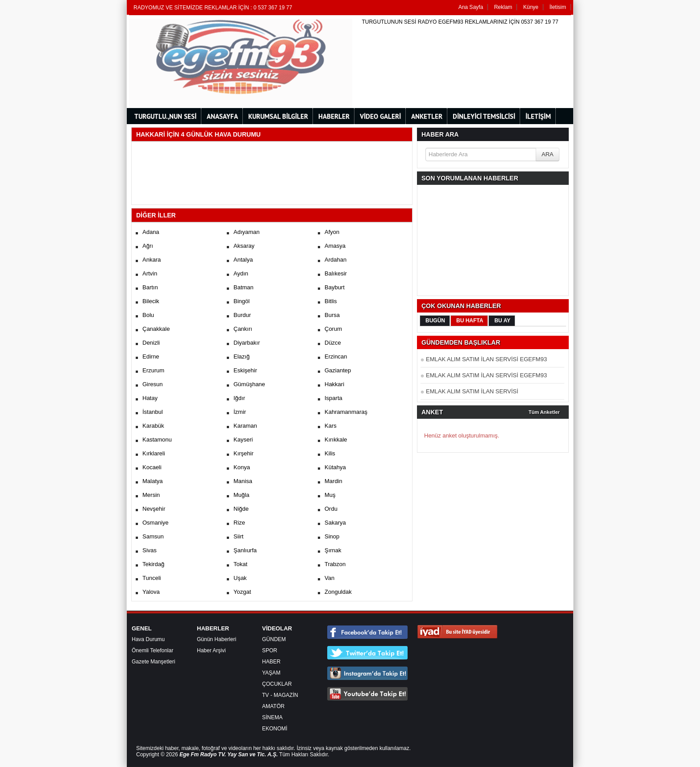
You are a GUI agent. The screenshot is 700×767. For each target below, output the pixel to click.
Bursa (332, 315)
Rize (239, 523)
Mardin (333, 481)
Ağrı (148, 246)
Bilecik (151, 301)
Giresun (153, 384)
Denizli (151, 343)
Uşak (240, 578)
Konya (242, 467)
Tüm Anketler (544, 412)
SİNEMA (272, 717)
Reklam (503, 7)
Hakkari (334, 384)
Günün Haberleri (217, 639)
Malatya (153, 481)
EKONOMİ (275, 729)
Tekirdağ (153, 564)
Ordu (331, 509)
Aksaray (244, 246)
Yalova (151, 592)
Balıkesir (336, 273)
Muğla (241, 495)
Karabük (153, 426)
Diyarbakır (247, 343)
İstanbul (153, 412)
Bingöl (242, 301)
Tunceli (152, 578)
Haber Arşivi (211, 650)
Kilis (330, 453)
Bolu (148, 315)
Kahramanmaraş (346, 412)
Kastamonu (157, 440)
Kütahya (335, 467)
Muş (330, 495)
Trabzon (335, 564)
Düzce (333, 343)
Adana (151, 232)
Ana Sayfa (471, 7)
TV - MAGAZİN (280, 695)
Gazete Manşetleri (153, 662)
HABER (271, 662)
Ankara (152, 260)
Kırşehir (244, 453)
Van (329, 578)
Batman (244, 287)
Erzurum (153, 370)
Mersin (151, 495)
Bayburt (335, 287)
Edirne (151, 356)
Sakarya (335, 523)
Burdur (242, 315)
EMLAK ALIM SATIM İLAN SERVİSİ (472, 391)
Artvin (150, 273)
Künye (531, 7)
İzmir (240, 412)
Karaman (245, 426)
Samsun (153, 536)
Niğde (241, 509)
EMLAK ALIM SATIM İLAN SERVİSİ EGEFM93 (486, 359)
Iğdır (239, 398)
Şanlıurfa (245, 550)
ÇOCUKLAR (277, 684)
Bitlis (331, 301)
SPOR (270, 650)
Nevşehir (154, 509)
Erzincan (336, 356)
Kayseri (243, 440)
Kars (331, 426)
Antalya (243, 260)
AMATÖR (273, 706)
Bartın (150, 287)
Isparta (333, 398)
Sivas (150, 550)
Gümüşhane (249, 384)
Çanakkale (156, 329)
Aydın (241, 273)
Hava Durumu (148, 639)
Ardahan (335, 260)
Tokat (240, 564)
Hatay (150, 398)
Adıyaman (247, 232)
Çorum (333, 329)
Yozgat (242, 592)
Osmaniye (156, 523)
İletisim (558, 7)
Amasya (335, 246)
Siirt (238, 536)
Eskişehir (245, 370)
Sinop (332, 536)
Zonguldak (338, 592)
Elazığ (242, 356)
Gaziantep (338, 370)
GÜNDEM (274, 639)
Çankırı (243, 329)
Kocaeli (152, 467)
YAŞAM (271, 673)
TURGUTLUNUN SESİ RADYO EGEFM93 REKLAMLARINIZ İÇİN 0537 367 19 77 (460, 22)
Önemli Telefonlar (152, 650)
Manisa (243, 481)
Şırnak (333, 550)
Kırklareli (154, 453)
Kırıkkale (336, 440)
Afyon (332, 232)
